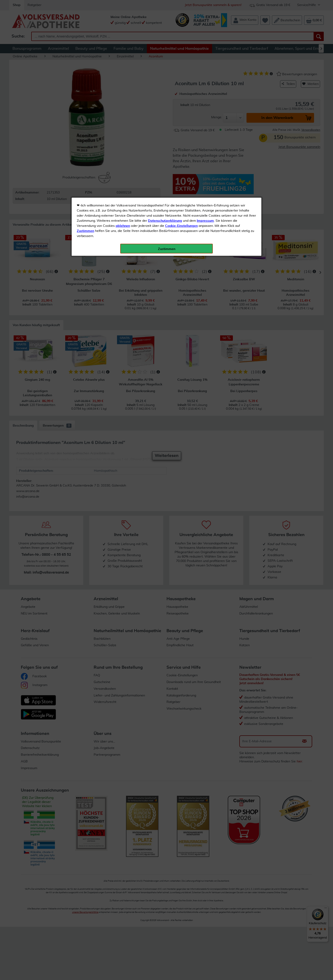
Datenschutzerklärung (165, 104)
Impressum (205, 104)
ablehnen (123, 109)
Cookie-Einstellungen (181, 109)
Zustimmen (85, 114)
